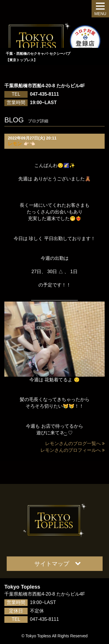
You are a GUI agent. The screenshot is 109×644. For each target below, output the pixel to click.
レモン (15, 144)
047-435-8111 (44, 94)
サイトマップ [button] (58, 564)
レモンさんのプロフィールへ (73, 450)
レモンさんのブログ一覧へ (75, 443)
